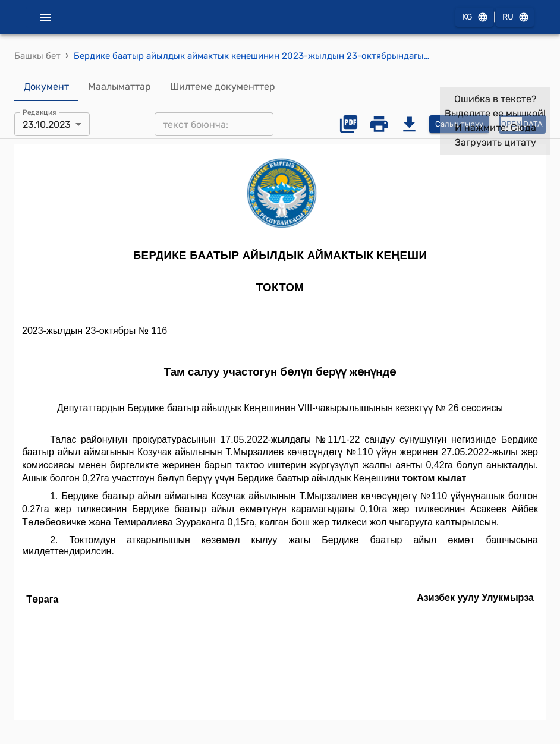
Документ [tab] (46, 87)
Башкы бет (37, 56)
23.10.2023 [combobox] (47, 124)
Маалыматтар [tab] (119, 87)
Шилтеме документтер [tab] (223, 87)
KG (474, 18)
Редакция (40, 112)
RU (515, 18)
